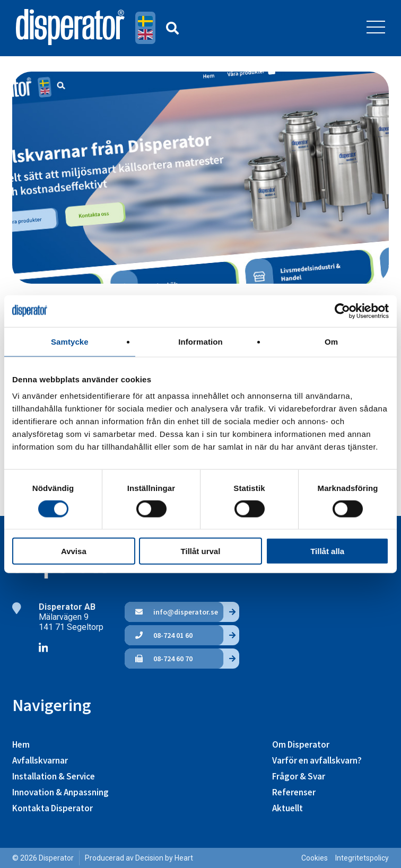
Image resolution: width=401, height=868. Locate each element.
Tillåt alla (327, 551)
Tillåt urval (201, 551)
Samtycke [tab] (70, 341)
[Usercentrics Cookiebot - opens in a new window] (342, 311)
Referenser (294, 792)
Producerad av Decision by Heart (139, 858)
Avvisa (74, 551)
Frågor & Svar (299, 776)
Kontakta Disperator (53, 808)
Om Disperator (301, 744)
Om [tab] (331, 341)
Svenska (145, 21)
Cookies (315, 858)
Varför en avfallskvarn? (317, 760)
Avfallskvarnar (40, 760)
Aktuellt (287, 808)
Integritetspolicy (362, 858)
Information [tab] (201, 341)
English (145, 34)
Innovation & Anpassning (60, 792)
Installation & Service (54, 776)
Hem (21, 744)
